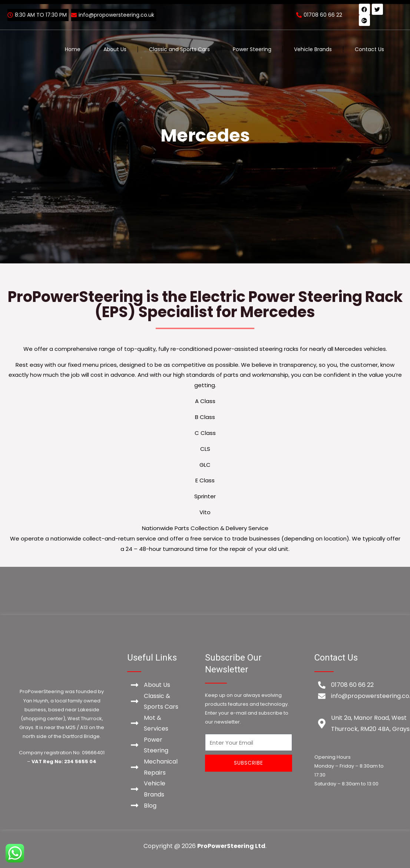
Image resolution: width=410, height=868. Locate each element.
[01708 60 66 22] (320, 15)
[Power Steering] (155, 745)
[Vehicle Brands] (155, 789)
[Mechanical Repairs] (155, 767)
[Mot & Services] (155, 723)
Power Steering (252, 49)
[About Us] (155, 685)
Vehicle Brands (313, 49)
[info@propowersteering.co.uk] (114, 15)
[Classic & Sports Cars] (155, 701)
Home (73, 49)
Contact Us (369, 49)
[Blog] (155, 806)
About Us (115, 49)
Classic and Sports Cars (179, 49)
